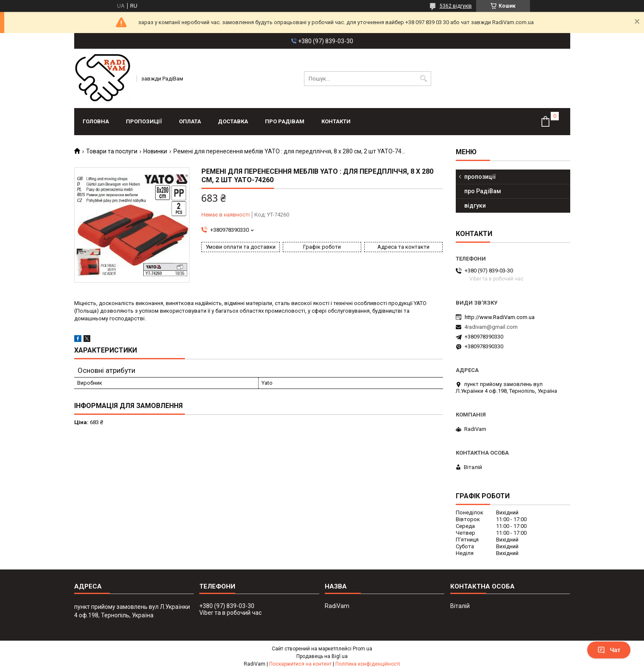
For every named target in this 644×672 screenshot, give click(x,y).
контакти (336, 121)
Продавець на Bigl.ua (322, 656)
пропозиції (144, 121)
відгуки (475, 205)
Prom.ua (362, 649)
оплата (190, 121)
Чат (609, 650)
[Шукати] (424, 79)
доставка (233, 121)
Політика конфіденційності (368, 664)
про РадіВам (285, 121)
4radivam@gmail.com (491, 327)
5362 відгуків (456, 6)
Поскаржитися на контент (300, 664)
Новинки (155, 151)
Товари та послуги (112, 151)
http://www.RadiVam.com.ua (500, 317)
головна (96, 121)
